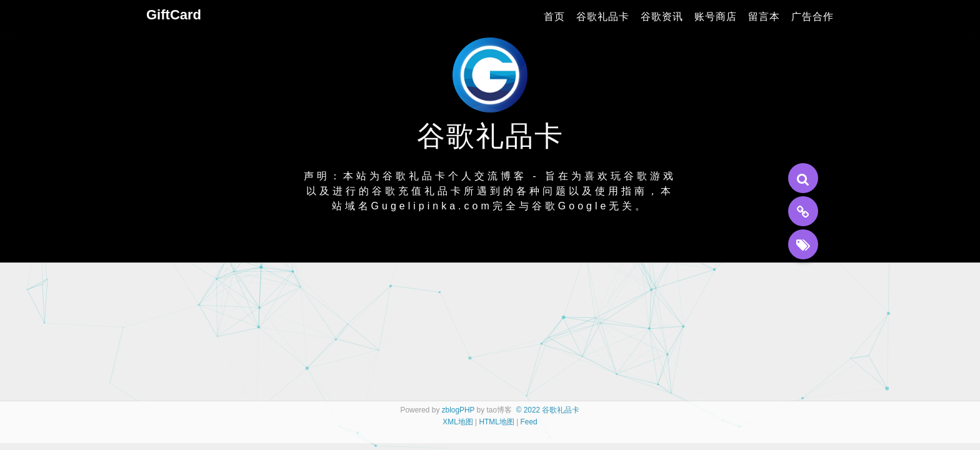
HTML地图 (496, 422)
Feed (529, 422)
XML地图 (457, 422)
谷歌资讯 (662, 17)
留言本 (764, 17)
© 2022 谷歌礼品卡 (548, 410)
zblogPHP (458, 410)
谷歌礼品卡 (603, 17)
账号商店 (716, 17)
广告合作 (812, 17)
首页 (554, 17)
